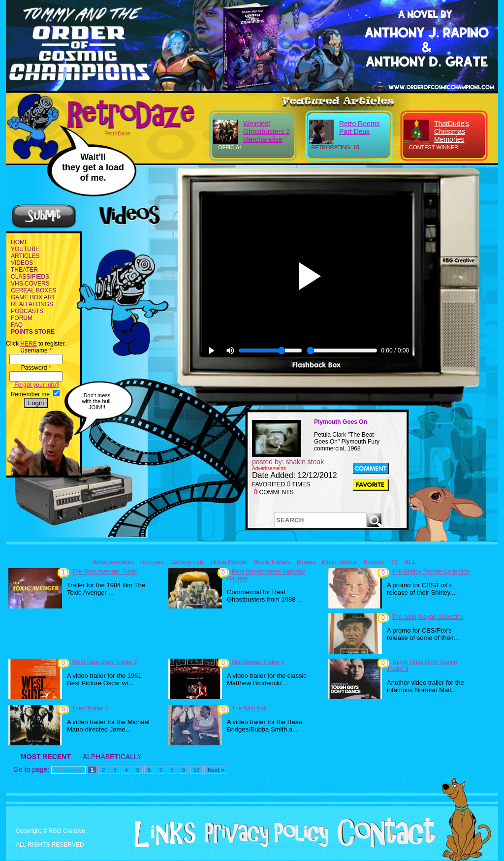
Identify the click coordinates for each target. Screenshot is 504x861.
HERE (28, 344)
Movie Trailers (272, 562)
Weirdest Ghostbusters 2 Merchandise (267, 131)
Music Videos (339, 562)
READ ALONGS (32, 304)
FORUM (22, 318)
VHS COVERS (30, 284)
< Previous (68, 770)
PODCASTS (27, 311)
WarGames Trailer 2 (258, 662)
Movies (306, 562)
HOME (20, 242)
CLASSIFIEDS (30, 277)
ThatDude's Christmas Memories (452, 131)
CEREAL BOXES (33, 290)
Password (36, 368)
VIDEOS (22, 263)
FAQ (17, 325)
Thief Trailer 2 (90, 708)
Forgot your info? (36, 385)
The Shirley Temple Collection (431, 572)
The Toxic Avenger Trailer (105, 572)
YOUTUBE (25, 249)
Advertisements (113, 562)
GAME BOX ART (33, 297)
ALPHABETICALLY (112, 757)
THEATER (24, 270)
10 (196, 770)
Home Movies (229, 562)
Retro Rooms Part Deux (359, 128)
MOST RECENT (46, 757)
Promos (374, 562)
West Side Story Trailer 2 (105, 662)
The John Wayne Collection (428, 617)
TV (394, 562)
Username (36, 351)
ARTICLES (25, 256)
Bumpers (152, 562)
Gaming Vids (187, 562)
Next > (216, 770)
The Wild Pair (250, 708)
